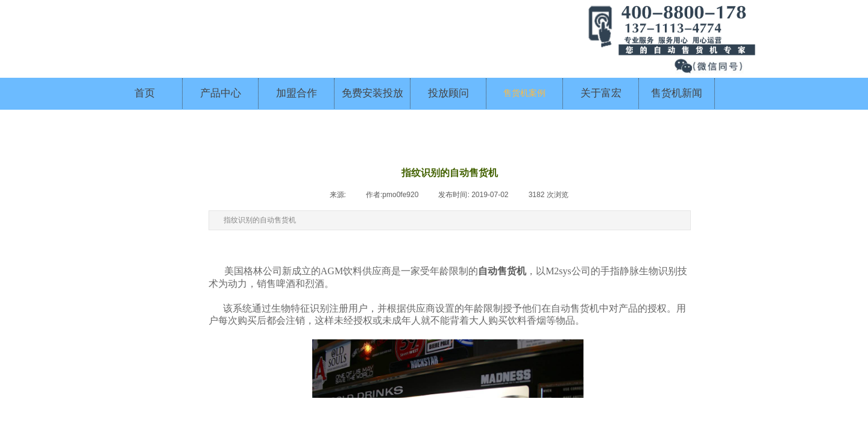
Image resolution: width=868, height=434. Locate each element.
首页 (145, 93)
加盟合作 (297, 93)
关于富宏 (601, 93)
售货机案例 (524, 93)
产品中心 (221, 93)
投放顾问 (448, 93)
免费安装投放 (373, 93)
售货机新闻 (677, 93)
